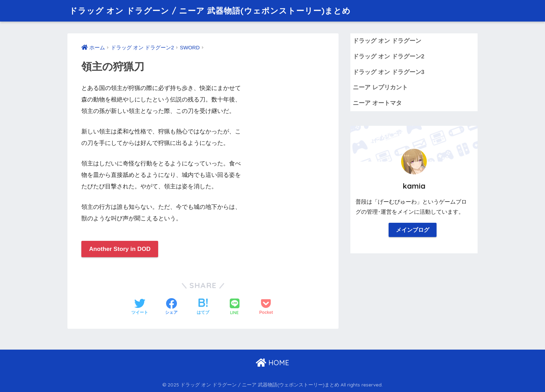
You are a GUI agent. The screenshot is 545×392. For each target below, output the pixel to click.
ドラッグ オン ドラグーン (387, 41)
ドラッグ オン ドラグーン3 (389, 72)
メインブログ (413, 230)
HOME (272, 363)
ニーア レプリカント (380, 87)
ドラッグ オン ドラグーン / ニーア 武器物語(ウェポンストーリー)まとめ (210, 11)
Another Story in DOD (120, 249)
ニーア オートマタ (377, 103)
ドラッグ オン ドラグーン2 (389, 56)
